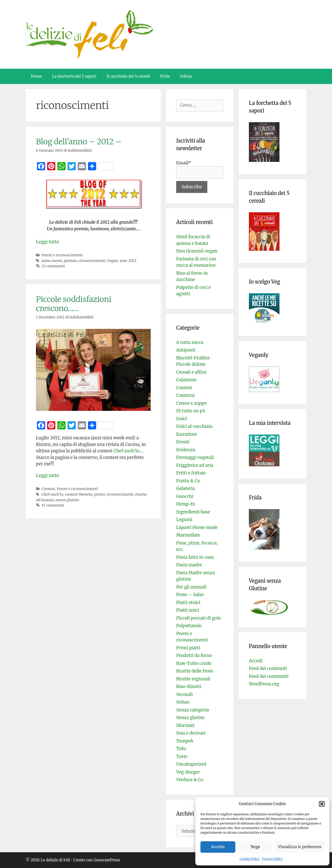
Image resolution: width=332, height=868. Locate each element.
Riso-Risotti (189, 687)
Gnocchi (185, 496)
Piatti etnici (188, 603)
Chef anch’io (126, 451)
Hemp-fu (186, 504)
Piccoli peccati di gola (198, 618)
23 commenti (53, 266)
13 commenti (53, 505)
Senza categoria (193, 710)
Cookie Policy (250, 859)
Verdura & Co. (190, 780)
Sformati (185, 725)
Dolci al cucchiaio (194, 426)
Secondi (184, 694)
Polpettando (189, 626)
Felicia (186, 76)
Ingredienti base (193, 512)
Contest (48, 489)
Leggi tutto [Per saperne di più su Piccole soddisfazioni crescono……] (47, 475)
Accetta (218, 847)
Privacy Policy (272, 859)
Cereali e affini (191, 372)
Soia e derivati (191, 733)
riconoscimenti (92, 261)
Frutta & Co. (188, 481)
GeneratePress (107, 860)
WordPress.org (264, 684)
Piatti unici (188, 610)
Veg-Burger (188, 772)
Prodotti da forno (194, 655)
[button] (322, 804)
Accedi (256, 661)
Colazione (186, 380)
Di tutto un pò (191, 411)
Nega (255, 847)
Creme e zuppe (191, 403)
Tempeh (185, 741)
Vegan (112, 261)
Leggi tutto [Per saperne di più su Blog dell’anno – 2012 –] (47, 242)
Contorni (185, 395)
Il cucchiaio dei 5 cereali (128, 76)
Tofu (181, 749)
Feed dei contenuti (268, 668)
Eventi (183, 442)
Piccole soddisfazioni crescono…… (74, 304)
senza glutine (67, 500)
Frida (165, 76)
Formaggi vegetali (195, 457)
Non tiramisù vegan (197, 251)
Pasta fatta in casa (195, 557)
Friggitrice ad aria (195, 465)
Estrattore (187, 434)
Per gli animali (191, 587)
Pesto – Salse (190, 595)
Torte (182, 757)
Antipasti (186, 350)
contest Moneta (79, 494)
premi (99, 494)
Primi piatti (188, 648)
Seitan (183, 702)
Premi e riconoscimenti (62, 255)
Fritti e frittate (191, 473)
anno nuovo (52, 261)
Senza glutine (190, 718)
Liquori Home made (197, 527)
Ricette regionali (193, 679)
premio (70, 261)
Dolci (182, 419)
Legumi (184, 520)
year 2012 (128, 261)
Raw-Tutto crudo (194, 663)
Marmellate (188, 535)
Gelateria (186, 488)
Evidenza (186, 450)
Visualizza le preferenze (300, 847)
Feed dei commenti (269, 676)
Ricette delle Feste (195, 671)
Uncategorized (191, 764)
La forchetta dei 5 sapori (74, 76)
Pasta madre (189, 565)
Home (36, 76)
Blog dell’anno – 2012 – (79, 142)
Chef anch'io (52, 494)
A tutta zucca (190, 342)
